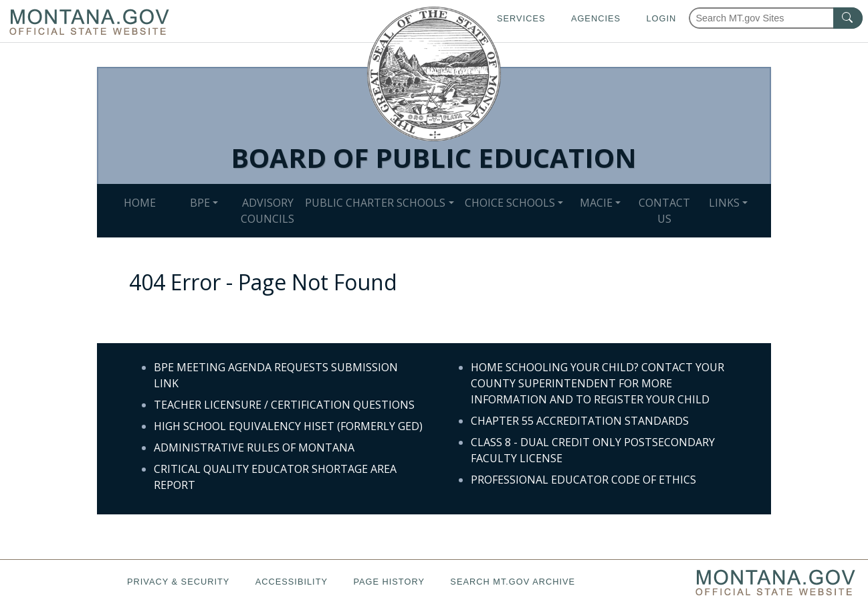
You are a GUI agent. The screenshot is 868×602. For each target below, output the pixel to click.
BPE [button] (200, 203)
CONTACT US (664, 211)
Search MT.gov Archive (513, 582)
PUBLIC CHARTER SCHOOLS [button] (375, 203)
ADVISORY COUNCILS (267, 211)
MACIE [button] (596, 203)
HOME (140, 203)
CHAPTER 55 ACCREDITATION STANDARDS (580, 421)
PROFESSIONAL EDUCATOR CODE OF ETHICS (583, 480)
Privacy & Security (178, 582)
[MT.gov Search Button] (848, 18)
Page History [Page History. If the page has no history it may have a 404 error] (389, 582)
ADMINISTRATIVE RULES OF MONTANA (254, 447)
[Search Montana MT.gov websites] (776, 18)
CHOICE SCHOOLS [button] (510, 203)
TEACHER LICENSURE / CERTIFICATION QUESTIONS (284, 405)
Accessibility (292, 582)
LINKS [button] (724, 203)
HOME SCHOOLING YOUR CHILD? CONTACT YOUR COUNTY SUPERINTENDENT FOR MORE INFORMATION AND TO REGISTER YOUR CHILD (598, 383)
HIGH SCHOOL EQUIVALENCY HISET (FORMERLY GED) (288, 426)
